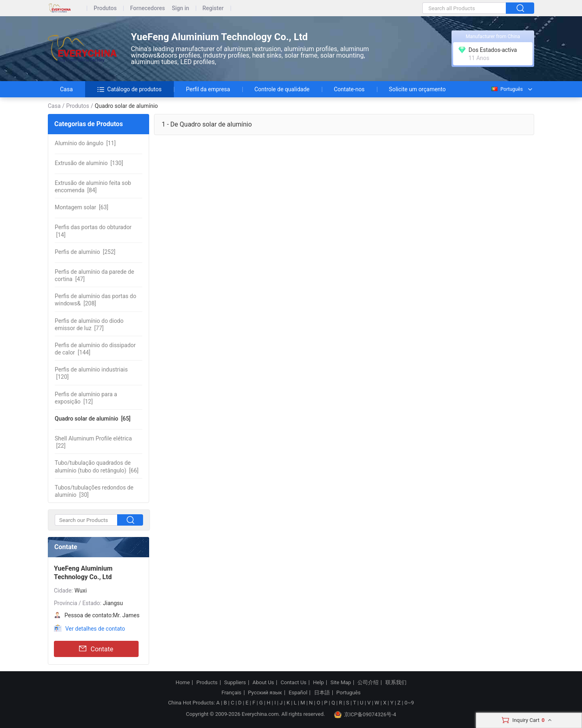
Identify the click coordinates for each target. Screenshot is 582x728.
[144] (95, 349)
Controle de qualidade (282, 89)
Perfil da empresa (208, 89)
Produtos (105, 8)
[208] (95, 300)
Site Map (341, 683)
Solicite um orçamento (417, 89)
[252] (85, 252)
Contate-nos (349, 89)
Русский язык (265, 693)
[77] (89, 324)
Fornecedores (148, 8)
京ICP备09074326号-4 (365, 715)
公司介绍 (368, 683)
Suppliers (235, 683)
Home (183, 683)
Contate (96, 649)
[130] (89, 163)
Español (298, 693)
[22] (93, 442)
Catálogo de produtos (129, 89)
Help (318, 683)
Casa (66, 89)
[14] (93, 231)
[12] (86, 398)
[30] (94, 491)
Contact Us (293, 683)
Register (213, 8)
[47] (94, 275)
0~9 (409, 703)
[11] (85, 143)
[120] (91, 373)
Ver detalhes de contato (95, 629)
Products (207, 683)
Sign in (181, 8)
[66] (97, 466)
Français (231, 693)
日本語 (322, 693)
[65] (93, 419)
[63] (81, 207)
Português (507, 89)
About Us (263, 683)
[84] (93, 187)
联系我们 (396, 683)
